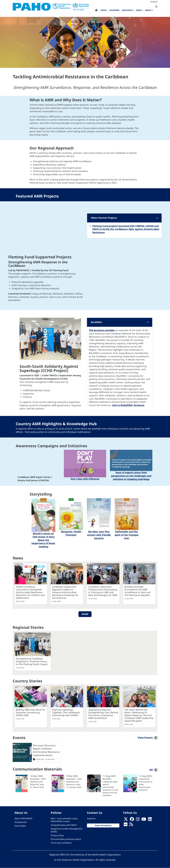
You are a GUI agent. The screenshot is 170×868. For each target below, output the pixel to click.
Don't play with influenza (85, 479)
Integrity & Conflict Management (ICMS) (67, 830)
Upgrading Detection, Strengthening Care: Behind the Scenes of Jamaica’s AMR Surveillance (103, 714)
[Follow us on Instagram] (138, 820)
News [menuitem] (139, 10)
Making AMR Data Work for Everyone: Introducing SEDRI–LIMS (31, 712)
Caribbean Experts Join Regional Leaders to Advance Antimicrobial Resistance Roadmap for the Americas (65, 592)
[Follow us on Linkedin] (150, 820)
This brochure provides (102, 330)
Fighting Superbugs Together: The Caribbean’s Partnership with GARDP (66, 712)
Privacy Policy (57, 835)
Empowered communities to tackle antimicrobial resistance (145, 784)
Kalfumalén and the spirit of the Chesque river (127, 535)
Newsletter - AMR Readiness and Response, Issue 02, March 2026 (38, 783)
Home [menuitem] (96, 11)
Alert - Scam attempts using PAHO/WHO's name (64, 820)
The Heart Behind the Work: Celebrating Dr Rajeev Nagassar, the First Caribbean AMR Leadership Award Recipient (139, 715)
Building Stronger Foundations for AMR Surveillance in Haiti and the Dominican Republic (137, 591)
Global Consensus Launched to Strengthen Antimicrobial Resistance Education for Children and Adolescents (30, 592)
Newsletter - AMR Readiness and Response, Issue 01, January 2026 (74, 783)
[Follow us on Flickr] (126, 825)
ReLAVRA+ (96, 322)
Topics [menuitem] (104, 10)
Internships (20, 826)
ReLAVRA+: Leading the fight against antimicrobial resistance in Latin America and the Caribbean (110, 787)
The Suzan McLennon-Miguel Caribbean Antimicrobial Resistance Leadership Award (46, 750)
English (154, 2)
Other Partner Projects (104, 218)
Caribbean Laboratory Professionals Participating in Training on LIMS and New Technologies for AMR (103, 591)
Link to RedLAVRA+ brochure (128, 405)
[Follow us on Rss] (131, 825)
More (85, 614)
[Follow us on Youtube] (144, 820)
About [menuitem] (148, 10)
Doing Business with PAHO (64, 825)
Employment (21, 822)
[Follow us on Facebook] (132, 820)
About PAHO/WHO (23, 818)
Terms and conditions (61, 843)
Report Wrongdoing (103, 825)
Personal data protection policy (66, 839)
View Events (145, 738)
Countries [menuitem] (114, 10)
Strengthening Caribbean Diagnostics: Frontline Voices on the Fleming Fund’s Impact (32, 661)
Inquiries (91, 818)
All (151, 770)
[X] (126, 820)
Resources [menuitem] (127, 10)
